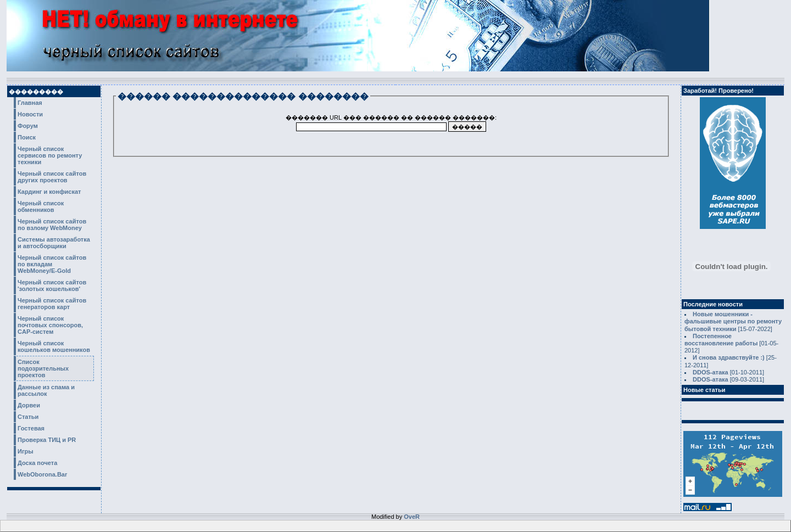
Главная (30, 103)
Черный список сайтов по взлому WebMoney (52, 225)
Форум (28, 126)
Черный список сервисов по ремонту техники (50, 155)
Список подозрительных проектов (43, 368)
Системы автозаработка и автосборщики (54, 243)
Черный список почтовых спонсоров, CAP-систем (50, 325)
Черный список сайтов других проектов (52, 177)
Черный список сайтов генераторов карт (52, 304)
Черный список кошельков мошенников (54, 346)
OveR (412, 517)
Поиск (27, 137)
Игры (26, 451)
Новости (30, 114)
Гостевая (31, 428)
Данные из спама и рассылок (46, 390)
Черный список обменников (41, 206)
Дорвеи (29, 405)
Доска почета (37, 463)
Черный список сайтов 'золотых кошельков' (52, 285)
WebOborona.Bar (42, 474)
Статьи (28, 417)
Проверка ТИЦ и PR (47, 440)
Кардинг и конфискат (49, 192)
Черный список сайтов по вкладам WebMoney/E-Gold (52, 264)
